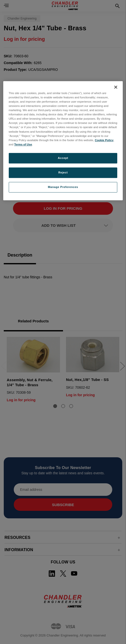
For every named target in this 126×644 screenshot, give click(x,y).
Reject (63, 172)
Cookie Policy (104, 140)
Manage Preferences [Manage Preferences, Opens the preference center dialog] (63, 187)
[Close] (116, 87)
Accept (63, 158)
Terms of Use (23, 144)
